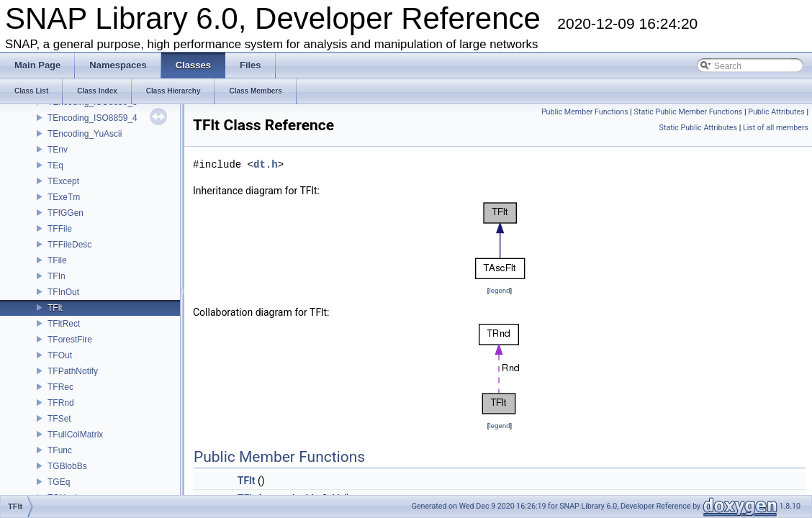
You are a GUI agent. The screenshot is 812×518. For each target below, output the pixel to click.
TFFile (60, 229)
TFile (57, 260)
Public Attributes (776, 112)
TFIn (57, 276)
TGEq (59, 482)
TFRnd (61, 403)
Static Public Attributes (698, 128)
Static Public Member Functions (689, 112)
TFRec (60, 387)
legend (499, 290)
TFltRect (64, 324)
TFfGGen (66, 213)
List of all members (776, 128)
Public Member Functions (585, 112)
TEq (55, 165)
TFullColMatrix (75, 435)
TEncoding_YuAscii (85, 134)
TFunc (60, 450)
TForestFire (70, 340)
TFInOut (63, 292)
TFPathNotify (73, 371)
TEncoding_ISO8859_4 (93, 118)
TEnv (58, 150)
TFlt (55, 308)
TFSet (59, 419)
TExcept (63, 181)
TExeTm (64, 197)
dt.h (266, 164)
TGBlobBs (67, 466)
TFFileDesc (69, 245)
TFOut (60, 355)
